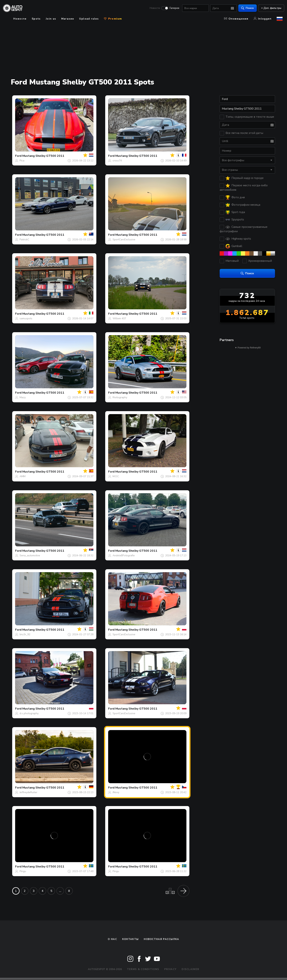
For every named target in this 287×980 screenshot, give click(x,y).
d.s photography (29, 713)
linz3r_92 (25, 634)
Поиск (246, 8)
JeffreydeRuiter (28, 792)
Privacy (170, 969)
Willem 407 (119, 318)
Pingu (23, 871)
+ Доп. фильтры (270, 8)
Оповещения (236, 19)
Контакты (130, 939)
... (60, 891)
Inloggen (263, 19)
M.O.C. (116, 476)
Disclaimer (190, 969)
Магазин (68, 19)
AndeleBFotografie (124, 555)
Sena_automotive (30, 555)
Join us (51, 19)
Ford (18, 156)
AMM (23, 476)
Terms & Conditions (143, 969)
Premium (113, 19)
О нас (112, 939)
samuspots (26, 318)
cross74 (117, 161)
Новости (153, 8)
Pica (22, 161)
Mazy (23, 397)
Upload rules (89, 19)
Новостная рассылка (161, 939)
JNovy (116, 792)
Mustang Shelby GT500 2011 (43, 156)
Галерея (173, 8)
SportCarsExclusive (124, 240)
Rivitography (120, 397)
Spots (36, 19)
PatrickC (24, 240)
